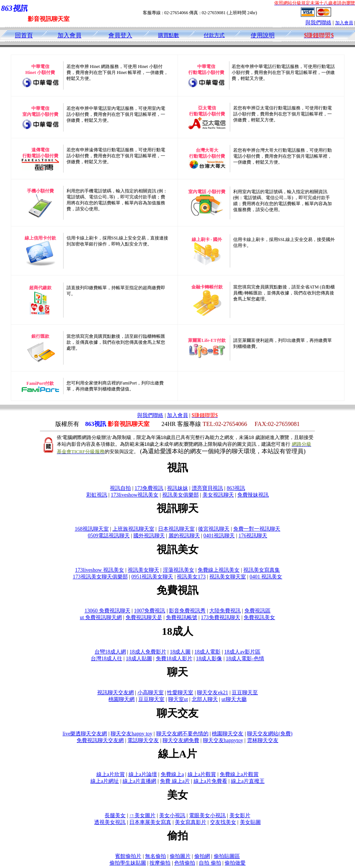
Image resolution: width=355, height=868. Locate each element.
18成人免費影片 (148, 652)
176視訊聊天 (253, 536)
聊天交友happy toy (132, 734)
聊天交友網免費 (181, 740)
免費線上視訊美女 (219, 570)
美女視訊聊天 (218, 495)
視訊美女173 (191, 577)
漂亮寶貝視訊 (207, 488)
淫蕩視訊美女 (179, 570)
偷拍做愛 (235, 863)
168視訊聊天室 (92, 529)
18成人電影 (207, 652)
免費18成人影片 (174, 659)
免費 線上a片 (175, 781)
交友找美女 (223, 822)
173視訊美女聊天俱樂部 (100, 577)
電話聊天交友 (143, 740)
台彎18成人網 (110, 652)
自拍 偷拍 (210, 863)
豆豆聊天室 (151, 699)
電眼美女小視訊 (207, 816)
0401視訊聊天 (219, 536)
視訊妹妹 (177, 488)
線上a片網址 (105, 781)
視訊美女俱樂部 (180, 495)
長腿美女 (115, 816)
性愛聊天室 (180, 693)
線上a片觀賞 (202, 774)
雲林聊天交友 (263, 740)
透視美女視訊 (110, 822)
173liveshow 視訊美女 (100, 570)
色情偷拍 (185, 863)
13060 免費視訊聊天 (107, 611)
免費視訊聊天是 (144, 617)
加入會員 (344, 23)
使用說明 (263, 35)
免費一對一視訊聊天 (257, 529)
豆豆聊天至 (245, 693)
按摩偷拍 (160, 863)
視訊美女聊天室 (228, 577)
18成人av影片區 (242, 652)
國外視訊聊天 (149, 536)
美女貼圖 (250, 822)
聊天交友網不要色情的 (182, 734)
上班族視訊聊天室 (133, 529)
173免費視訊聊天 (221, 617)
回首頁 (24, 35)
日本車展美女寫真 (150, 822)
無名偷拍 (155, 856)
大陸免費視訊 (225, 611)
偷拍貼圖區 (227, 856)
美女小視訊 (172, 816)
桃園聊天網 (121, 699)
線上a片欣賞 (111, 774)
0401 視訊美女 (266, 577)
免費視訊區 (257, 611)
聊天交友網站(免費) (270, 734)
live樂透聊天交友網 (85, 734)
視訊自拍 (120, 488)
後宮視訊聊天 (214, 529)
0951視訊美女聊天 (152, 577)
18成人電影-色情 (245, 659)
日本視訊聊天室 (176, 529)
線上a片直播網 (139, 781)
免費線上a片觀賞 (239, 774)
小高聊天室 (151, 693)
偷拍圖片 (180, 856)
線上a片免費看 (210, 781)
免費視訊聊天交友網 (100, 740)
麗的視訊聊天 (184, 536)
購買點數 (169, 35)
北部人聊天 (205, 699)
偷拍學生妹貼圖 (128, 863)
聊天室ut (178, 699)
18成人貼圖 (139, 659)
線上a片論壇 (143, 774)
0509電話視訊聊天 (109, 536)
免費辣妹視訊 (253, 495)
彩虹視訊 (97, 495)
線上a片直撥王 (248, 781)
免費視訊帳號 (182, 617)
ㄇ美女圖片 (142, 816)
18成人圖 (180, 652)
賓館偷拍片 (128, 856)
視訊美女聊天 (143, 570)
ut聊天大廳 (234, 699)
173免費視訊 (149, 488)
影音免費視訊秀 (187, 611)
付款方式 (214, 35)
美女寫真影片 (191, 822)
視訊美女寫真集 (262, 570)
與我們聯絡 (318, 23)
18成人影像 (209, 659)
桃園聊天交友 (228, 734)
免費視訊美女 (259, 617)
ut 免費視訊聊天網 (101, 617)
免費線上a (172, 774)
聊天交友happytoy (223, 740)
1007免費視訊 (149, 611)
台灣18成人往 (106, 659)
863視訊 (236, 488)
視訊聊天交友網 (115, 693)
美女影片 (240, 816)
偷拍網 (202, 856)
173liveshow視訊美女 (135, 495)
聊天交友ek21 (212, 693)
